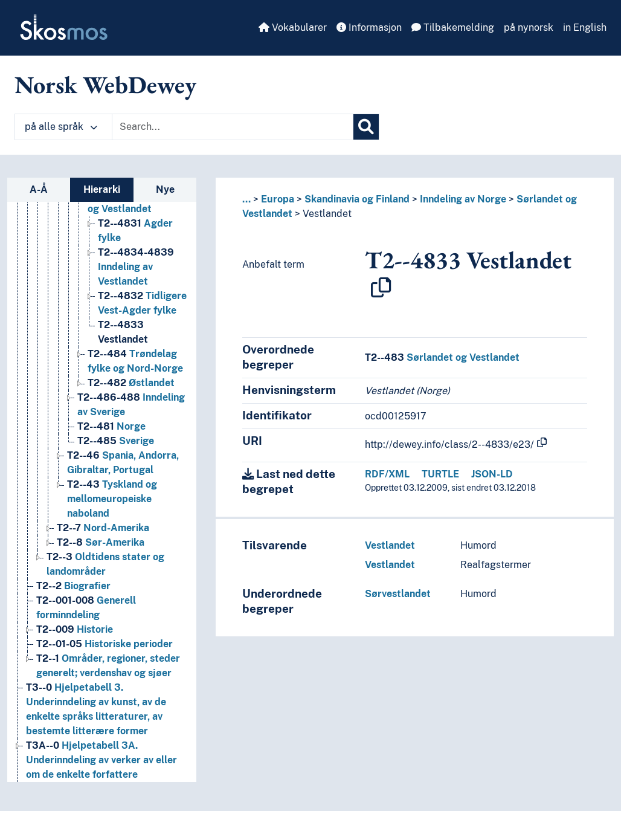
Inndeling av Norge (463, 199)
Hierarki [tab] (102, 189)
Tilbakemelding (453, 27)
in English (585, 27)
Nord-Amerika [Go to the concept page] (103, 528)
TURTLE (440, 474)
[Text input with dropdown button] (233, 127)
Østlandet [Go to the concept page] (131, 383)
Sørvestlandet (398, 594)
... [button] (246, 199)
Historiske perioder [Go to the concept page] (105, 644)
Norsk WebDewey (105, 85)
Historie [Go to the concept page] (75, 629)
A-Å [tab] (39, 189)
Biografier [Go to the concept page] (73, 586)
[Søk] (366, 127)
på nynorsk (529, 27)
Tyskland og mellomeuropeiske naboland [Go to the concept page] (112, 499)
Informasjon (369, 27)
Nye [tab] (165, 189)
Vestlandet (327, 214)
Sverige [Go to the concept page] (116, 441)
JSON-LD (492, 474)
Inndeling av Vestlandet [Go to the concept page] (136, 267)
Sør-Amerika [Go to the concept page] (101, 542)
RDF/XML (387, 474)
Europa (278, 199)
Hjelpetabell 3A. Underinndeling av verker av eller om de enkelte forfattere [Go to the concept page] (101, 760)
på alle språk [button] (61, 127)
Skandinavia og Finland (357, 199)
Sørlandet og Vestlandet (442, 357)
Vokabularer (293, 27)
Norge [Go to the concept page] (111, 426)
